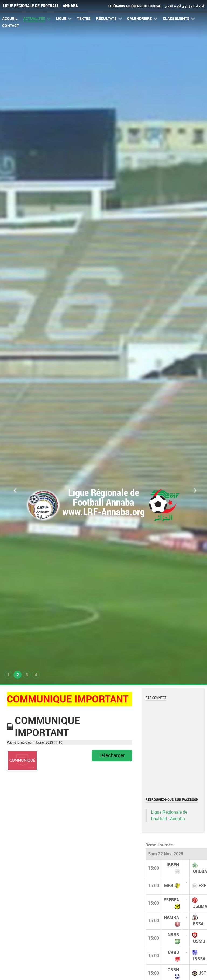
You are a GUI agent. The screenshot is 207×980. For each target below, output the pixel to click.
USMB (199, 941)
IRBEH (173, 865)
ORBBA (200, 871)
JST (202, 973)
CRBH (173, 970)
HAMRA (171, 917)
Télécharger (112, 755)
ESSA (198, 924)
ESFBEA (171, 900)
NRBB (173, 935)
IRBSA (199, 959)
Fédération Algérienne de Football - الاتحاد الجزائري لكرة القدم (156, 6)
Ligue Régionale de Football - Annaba (40, 6)
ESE (202, 886)
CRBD (173, 952)
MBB (169, 886)
